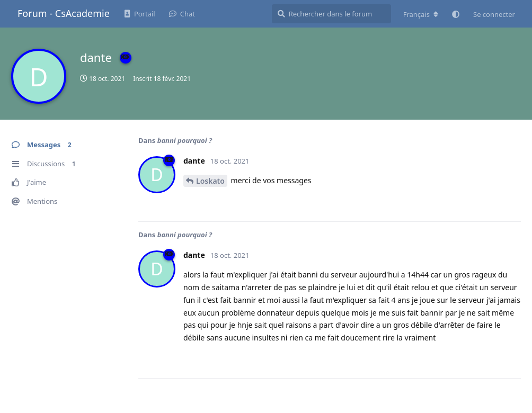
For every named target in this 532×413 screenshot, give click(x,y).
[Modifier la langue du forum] (421, 14)
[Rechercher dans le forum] (331, 14)
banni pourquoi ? (185, 140)
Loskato (210, 181)
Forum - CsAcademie (64, 13)
